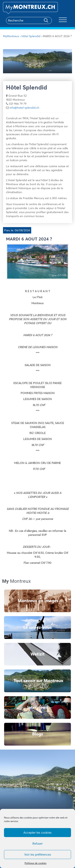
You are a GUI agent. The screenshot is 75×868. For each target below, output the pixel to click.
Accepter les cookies (37, 833)
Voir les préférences (38, 855)
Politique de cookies (35, 863)
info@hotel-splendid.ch (24, 108)
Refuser (37, 844)
